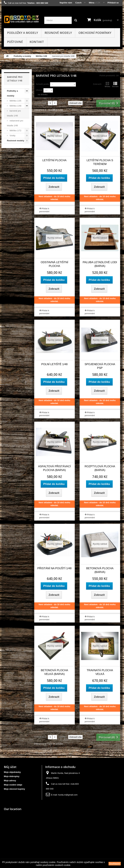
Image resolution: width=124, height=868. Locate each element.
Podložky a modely (23, 33)
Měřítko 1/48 (41, 56)
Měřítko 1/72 (15, 131)
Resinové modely (58, 33)
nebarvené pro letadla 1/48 (15, 123)
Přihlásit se (113, 3)
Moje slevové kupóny (14, 789)
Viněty (12, 136)
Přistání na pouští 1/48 (54, 568)
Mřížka (107, 84)
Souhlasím (115, 864)
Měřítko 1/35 (15, 101)
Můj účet (10, 767)
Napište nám (66, 3)
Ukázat (39, 90)
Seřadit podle (42, 84)
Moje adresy (10, 781)
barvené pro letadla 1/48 (14, 113)
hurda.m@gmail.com (68, 795)
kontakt (37, 42)
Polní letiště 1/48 (54, 364)
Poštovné (15, 42)
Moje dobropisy (12, 776)
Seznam (115, 84)
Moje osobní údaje (13, 785)
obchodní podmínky (95, 33)
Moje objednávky (12, 772)
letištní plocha (54, 160)
